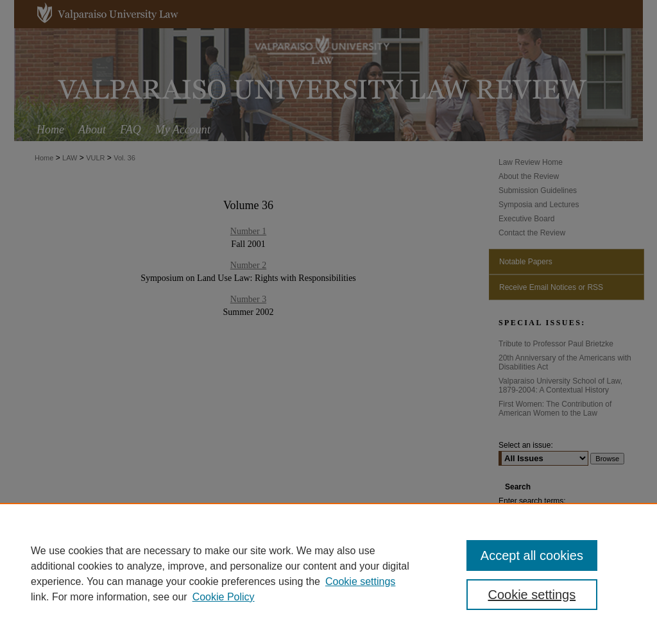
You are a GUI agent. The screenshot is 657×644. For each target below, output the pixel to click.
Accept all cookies (532, 555)
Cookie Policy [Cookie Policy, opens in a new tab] (224, 597)
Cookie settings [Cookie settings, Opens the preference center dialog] (532, 595)
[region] (328, 573)
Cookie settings (360, 581)
